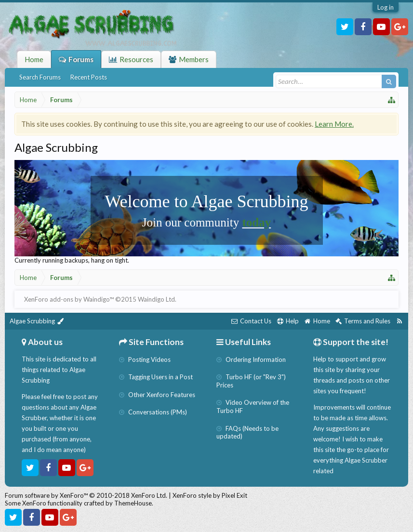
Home (34, 59)
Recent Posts (89, 77)
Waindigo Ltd (156, 299)
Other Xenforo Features (157, 395)
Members (194, 59)
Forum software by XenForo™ (86, 495)
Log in (386, 7)
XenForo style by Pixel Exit (210, 495)
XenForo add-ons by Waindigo (67, 299)
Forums (81, 59)
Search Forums (40, 77)
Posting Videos (145, 359)
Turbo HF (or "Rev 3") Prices (251, 381)
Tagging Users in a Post (156, 377)
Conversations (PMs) (153, 412)
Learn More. (334, 124)
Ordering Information (251, 359)
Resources (136, 59)
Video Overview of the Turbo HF (253, 406)
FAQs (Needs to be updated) (247, 432)
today (256, 222)
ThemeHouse (133, 503)
